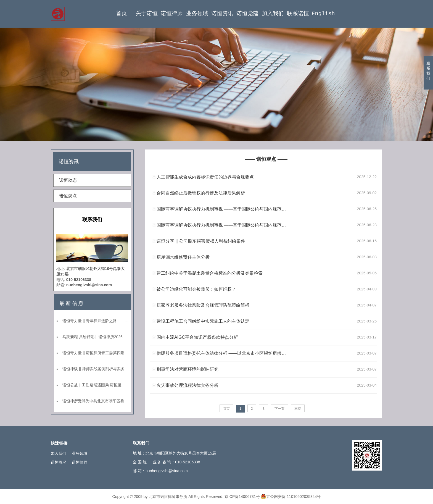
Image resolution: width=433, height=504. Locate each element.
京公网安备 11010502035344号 (291, 497)
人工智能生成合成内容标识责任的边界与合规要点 (205, 177)
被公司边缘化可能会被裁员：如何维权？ (196, 289)
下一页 (279, 409)
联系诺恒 (298, 14)
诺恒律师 (172, 14)
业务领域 (197, 14)
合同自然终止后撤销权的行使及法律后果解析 (201, 193)
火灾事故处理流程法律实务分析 (188, 385)
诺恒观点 (68, 196)
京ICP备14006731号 (242, 497)
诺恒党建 (247, 14)
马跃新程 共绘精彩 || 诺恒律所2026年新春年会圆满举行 (95, 337)
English (323, 14)
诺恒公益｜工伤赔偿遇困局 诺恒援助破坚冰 (95, 385)
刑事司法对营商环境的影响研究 (188, 369)
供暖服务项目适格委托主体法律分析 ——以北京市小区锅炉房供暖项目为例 (222, 353)
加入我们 (273, 14)
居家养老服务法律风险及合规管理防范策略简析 (203, 305)
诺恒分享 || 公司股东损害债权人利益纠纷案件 (201, 241)
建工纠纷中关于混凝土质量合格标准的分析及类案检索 (210, 273)
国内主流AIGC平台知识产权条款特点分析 (197, 337)
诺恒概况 (59, 462)
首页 (122, 14)
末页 (298, 409)
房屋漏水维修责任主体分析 (183, 257)
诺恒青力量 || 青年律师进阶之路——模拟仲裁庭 (95, 321)
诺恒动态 (68, 180)
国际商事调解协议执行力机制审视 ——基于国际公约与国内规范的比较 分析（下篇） (222, 209)
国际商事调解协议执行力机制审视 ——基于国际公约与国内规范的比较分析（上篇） (222, 225)
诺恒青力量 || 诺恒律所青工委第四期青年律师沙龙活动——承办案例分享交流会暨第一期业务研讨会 (95, 353)
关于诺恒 (147, 14)
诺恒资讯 (222, 14)
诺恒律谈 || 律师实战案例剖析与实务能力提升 (95, 369)
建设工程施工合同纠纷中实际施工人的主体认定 (203, 321)
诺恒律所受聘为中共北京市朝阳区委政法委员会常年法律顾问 (95, 401)
